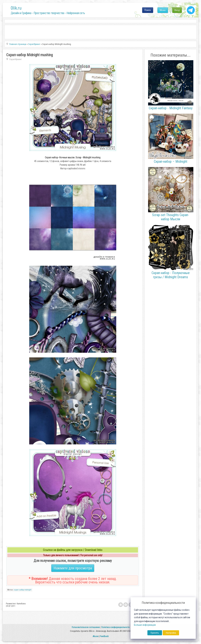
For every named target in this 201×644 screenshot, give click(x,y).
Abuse (95, 636)
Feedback (104, 636)
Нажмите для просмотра (73, 568)
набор (21, 590)
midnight (28, 590)
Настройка (171, 633)
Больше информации (145, 625)
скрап (16, 590)
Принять (155, 633)
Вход (177, 10)
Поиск (148, 10)
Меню (163, 10)
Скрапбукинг (15, 59)
